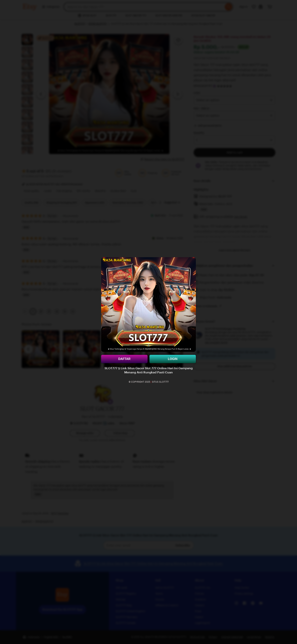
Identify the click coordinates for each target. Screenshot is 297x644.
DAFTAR (124, 359)
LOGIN (173, 359)
